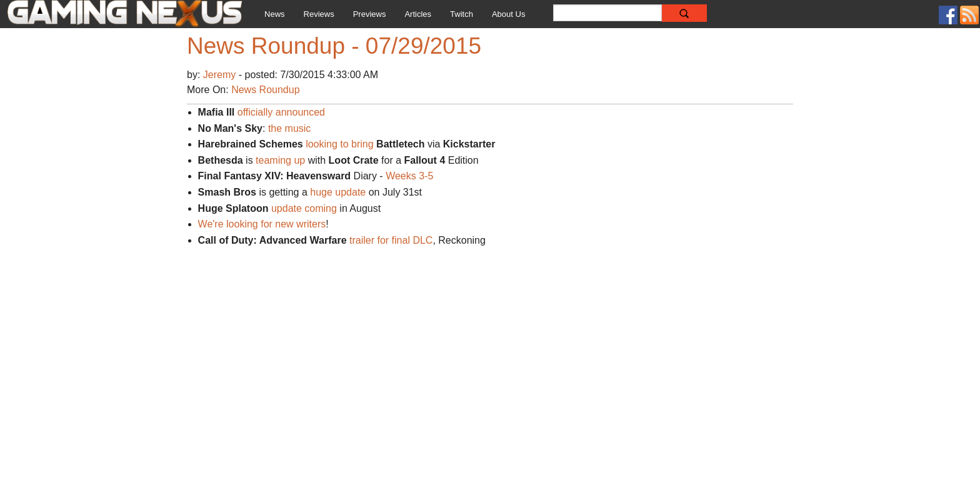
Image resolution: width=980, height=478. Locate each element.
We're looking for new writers (262, 224)
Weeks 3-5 (409, 176)
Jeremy (221, 75)
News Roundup (265, 90)
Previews (370, 14)
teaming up (280, 160)
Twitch (462, 14)
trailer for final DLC (391, 240)
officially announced (281, 112)
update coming (304, 208)
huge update (338, 192)
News (275, 14)
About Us (508, 14)
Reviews (319, 14)
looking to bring (340, 144)
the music (289, 128)
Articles (418, 14)
